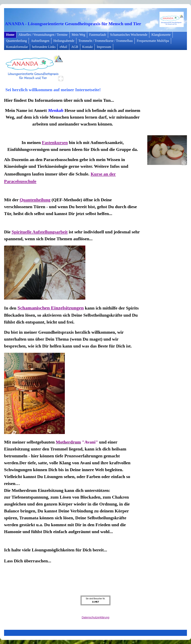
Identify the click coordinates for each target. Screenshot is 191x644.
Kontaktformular (17, 47)
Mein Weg (78, 35)
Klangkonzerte (161, 35)
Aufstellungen (40, 41)
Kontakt (88, 47)
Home (10, 35)
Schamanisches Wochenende (129, 35)
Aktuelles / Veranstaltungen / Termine (43, 35)
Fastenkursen (55, 142)
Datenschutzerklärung (95, 617)
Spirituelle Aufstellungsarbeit (40, 232)
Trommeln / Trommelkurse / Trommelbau (106, 41)
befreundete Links (44, 47)
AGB (75, 47)
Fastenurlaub (98, 35)
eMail (63, 47)
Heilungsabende (64, 41)
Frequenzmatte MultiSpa (153, 41)
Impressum (104, 47)
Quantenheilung (16, 41)
